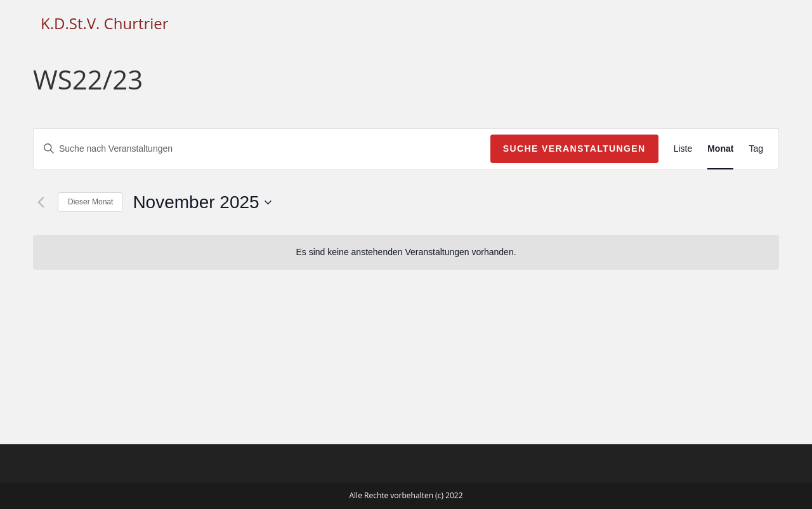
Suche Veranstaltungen (574, 149)
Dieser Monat (90, 202)
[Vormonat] (41, 202)
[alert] (406, 252)
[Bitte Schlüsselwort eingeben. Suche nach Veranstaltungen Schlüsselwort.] (262, 149)
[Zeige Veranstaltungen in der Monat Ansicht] (720, 149)
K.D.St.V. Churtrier (105, 23)
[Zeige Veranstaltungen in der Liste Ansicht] (683, 149)
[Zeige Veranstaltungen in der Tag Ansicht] (756, 149)
